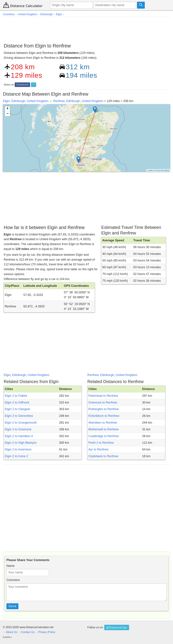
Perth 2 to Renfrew (101, 443)
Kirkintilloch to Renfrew (104, 416)
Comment (13, 580)
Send (13, 606)
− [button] (8, 114)
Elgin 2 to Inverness (18, 449)
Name (10, 566)
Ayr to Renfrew (98, 449)
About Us (12, 632)
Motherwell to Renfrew (103, 429)
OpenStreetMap (163, 170)
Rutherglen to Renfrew (104, 409)
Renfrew (59, 101)
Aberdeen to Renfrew (103, 423)
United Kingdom (38, 101)
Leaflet (150, 170)
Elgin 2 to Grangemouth (21, 423)
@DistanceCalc (117, 627)
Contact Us (28, 632)
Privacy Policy (47, 632)
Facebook (22, 85)
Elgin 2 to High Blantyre (21, 443)
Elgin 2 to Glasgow (17, 409)
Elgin (6, 101)
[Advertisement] (86, 29)
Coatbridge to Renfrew (104, 436)
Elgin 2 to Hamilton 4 (19, 436)
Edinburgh (18, 101)
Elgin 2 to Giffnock (17, 402)
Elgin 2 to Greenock (18, 429)
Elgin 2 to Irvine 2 (16, 456)
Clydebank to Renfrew (103, 456)
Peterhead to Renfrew (103, 396)
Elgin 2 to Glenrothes (19, 416)
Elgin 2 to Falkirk (16, 396)
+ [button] (8, 109)
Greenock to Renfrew (103, 402)
